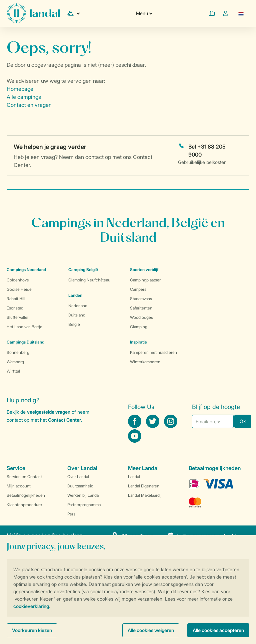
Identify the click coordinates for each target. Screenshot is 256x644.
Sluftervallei (17, 317)
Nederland (78, 306)
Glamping (139, 327)
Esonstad (15, 308)
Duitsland (77, 315)
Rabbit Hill (16, 299)
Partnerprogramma (84, 505)
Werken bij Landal (83, 495)
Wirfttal (13, 371)
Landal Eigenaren (144, 486)
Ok (243, 421)
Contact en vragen (29, 105)
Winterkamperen (145, 362)
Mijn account (19, 486)
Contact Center (64, 420)
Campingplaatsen (146, 280)
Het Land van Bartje (24, 327)
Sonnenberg (18, 352)
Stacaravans (141, 299)
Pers (71, 514)
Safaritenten (141, 308)
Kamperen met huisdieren (153, 352)
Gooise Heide (19, 289)
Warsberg (15, 362)
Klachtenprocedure (24, 505)
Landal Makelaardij (145, 495)
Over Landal (78, 477)
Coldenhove (18, 280)
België (74, 324)
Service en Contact (24, 477)
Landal (134, 477)
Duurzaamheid (80, 486)
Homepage (20, 89)
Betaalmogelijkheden (26, 495)
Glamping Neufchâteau (89, 280)
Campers (138, 289)
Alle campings (24, 97)
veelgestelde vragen (49, 412)
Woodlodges (141, 317)
